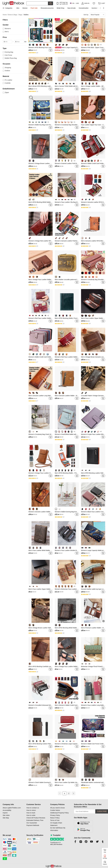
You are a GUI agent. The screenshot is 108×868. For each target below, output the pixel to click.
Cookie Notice (55, 810)
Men (18, 8)
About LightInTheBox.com (12, 808)
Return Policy (55, 818)
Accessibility (7, 810)
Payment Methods (33, 825)
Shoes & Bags (13, 15)
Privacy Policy (55, 815)
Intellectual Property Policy (59, 813)
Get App (105, 858)
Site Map (6, 818)
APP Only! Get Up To (64, 3)
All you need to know (57, 808)
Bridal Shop (60, 8)
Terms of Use (55, 820)
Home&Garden (84, 8)
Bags (21, 15)
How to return (31, 810)
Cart (106, 851)
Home (5, 15)
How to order (31, 815)
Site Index (6, 815)
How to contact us (33, 808)
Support (105, 864)
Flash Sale (34, 8)
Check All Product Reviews (36, 818)
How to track (31, 813)
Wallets (26, 15)
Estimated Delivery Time (35, 820)
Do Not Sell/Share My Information (58, 829)
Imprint (5, 813)
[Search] (37, 3)
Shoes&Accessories (47, 8)
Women (25, 8)
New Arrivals (72, 8)
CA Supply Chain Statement (56, 824)
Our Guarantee (32, 823)
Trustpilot (55, 835)
